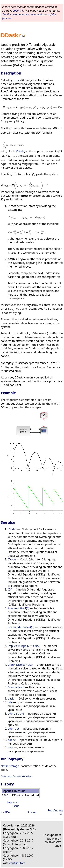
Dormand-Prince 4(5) (21, 627)
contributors (17, 863)
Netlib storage (10, 766)
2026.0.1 (18, 11)
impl (10, 747)
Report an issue (13, 804)
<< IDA (6, 812)
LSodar (12, 529)
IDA (10, 589)
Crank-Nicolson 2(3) (20, 665)
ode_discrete (16, 714)
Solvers (32, 812)
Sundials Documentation (17, 776)
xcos (16, 80)
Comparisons (16, 687)
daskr (11, 699)
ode (10, 702)
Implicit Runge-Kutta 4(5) (24, 646)
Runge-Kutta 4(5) (18, 608)
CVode (20, 151)
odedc (12, 740)
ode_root (13, 729)
